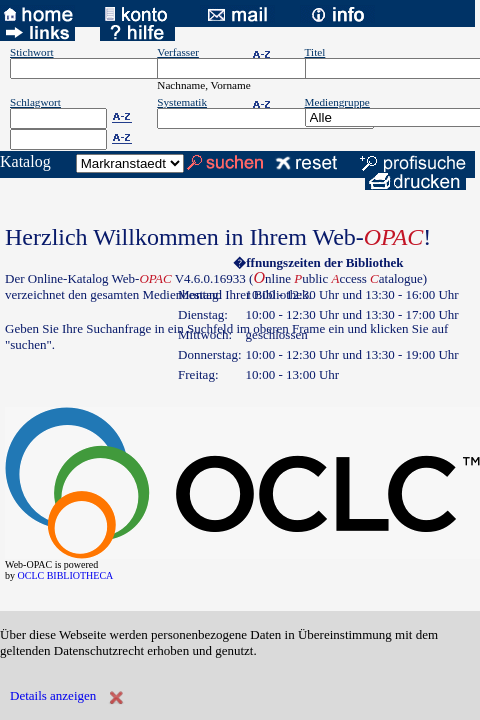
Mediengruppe (337, 102)
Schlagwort (35, 102)
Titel (315, 52)
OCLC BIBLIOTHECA (66, 575)
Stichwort (32, 52)
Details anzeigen (53, 695)
